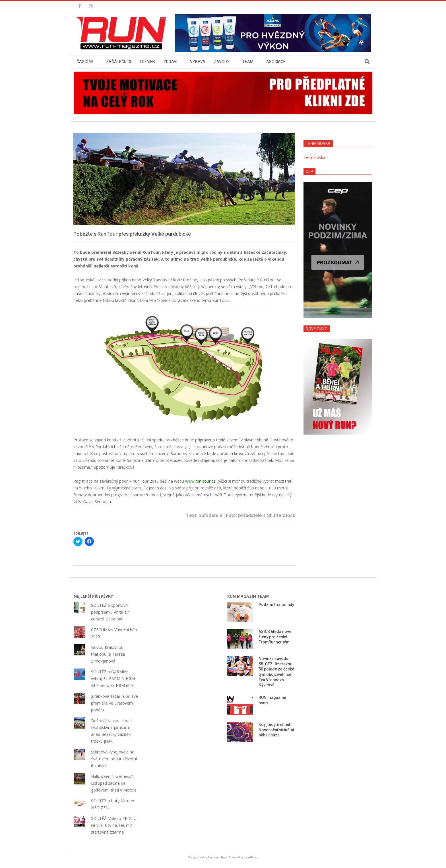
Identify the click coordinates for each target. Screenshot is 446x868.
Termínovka (314, 157)
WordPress (251, 857)
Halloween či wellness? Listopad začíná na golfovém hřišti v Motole (114, 783)
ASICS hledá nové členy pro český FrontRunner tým (275, 637)
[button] (122, 33)
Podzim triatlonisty (276, 605)
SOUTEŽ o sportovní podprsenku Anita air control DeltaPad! (110, 612)
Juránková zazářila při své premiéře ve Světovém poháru (114, 703)
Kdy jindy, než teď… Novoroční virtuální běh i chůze (276, 730)
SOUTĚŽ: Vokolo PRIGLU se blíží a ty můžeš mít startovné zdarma (114, 825)
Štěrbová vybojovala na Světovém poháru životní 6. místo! (114, 759)
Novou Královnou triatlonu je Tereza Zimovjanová (108, 654)
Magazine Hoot (217, 857)
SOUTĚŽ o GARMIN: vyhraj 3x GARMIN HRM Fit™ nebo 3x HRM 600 (113, 679)
